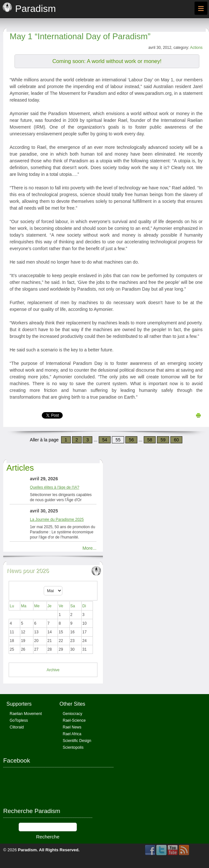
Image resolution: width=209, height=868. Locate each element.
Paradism (27, 850)
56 (132, 440)
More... (89, 548)
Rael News (72, 727)
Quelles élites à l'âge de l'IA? (55, 487)
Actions (196, 48)
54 (105, 440)
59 (163, 440)
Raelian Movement (26, 714)
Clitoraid (17, 727)
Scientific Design (77, 741)
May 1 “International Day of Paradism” (80, 36)
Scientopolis (73, 747)
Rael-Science (74, 720)
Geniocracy (73, 714)
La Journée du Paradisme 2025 (57, 520)
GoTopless (19, 720)
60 (177, 440)
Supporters (19, 704)
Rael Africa (72, 734)
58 (150, 440)
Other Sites (72, 704)
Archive (53, 670)
